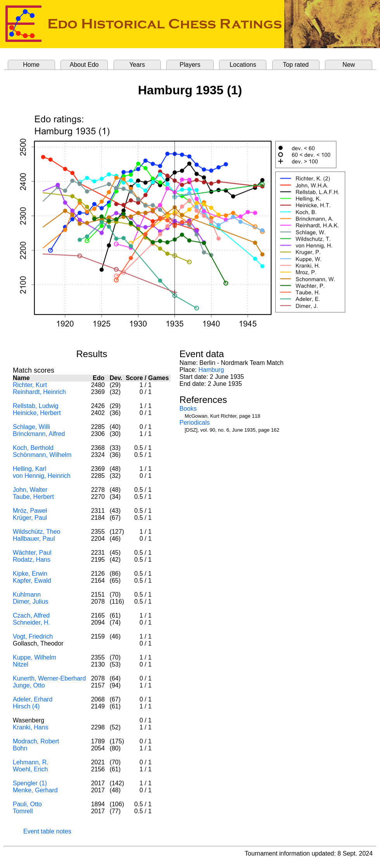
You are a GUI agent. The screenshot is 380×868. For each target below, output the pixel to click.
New (349, 65)
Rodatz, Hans (32, 560)
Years (137, 65)
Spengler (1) (30, 783)
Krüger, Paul (30, 518)
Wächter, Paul (32, 553)
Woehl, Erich (30, 769)
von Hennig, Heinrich (42, 476)
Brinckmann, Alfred (39, 434)
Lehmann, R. (31, 762)
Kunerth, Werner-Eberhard (49, 678)
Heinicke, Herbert (37, 413)
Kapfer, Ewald (32, 581)
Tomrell (23, 811)
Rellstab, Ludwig (35, 406)
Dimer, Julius (31, 602)
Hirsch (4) (26, 706)
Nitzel (21, 664)
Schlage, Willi (31, 427)
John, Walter (30, 490)
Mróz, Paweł (30, 511)
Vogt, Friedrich (33, 636)
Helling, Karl (29, 469)
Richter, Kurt (30, 385)
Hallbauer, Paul (34, 539)
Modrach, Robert (36, 741)
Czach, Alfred (31, 615)
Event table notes (47, 831)
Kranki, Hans (31, 727)
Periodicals (195, 423)
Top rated (296, 65)
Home (31, 65)
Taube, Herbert (33, 497)
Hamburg (211, 370)
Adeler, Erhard (33, 699)
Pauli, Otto (27, 804)
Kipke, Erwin (30, 574)
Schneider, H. (31, 622)
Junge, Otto (29, 685)
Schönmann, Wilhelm (42, 455)
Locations (243, 65)
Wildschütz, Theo (36, 532)
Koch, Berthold (33, 448)
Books (188, 409)
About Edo (84, 65)
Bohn (20, 748)
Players (190, 65)
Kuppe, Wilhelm (35, 657)
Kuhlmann (27, 595)
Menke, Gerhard (35, 790)
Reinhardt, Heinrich (39, 392)
